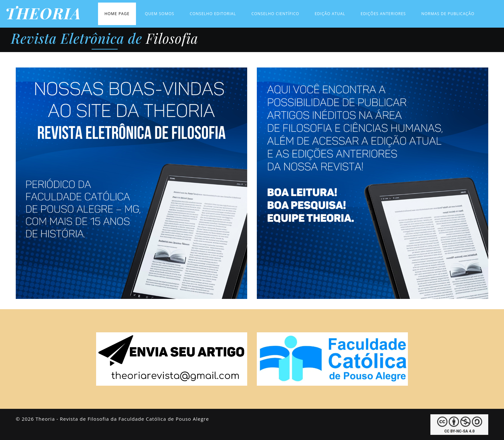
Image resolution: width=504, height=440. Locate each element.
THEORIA (43, 13)
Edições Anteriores (383, 14)
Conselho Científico (275, 14)
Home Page (117, 14)
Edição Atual (330, 14)
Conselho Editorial (213, 14)
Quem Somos (160, 14)
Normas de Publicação (448, 14)
